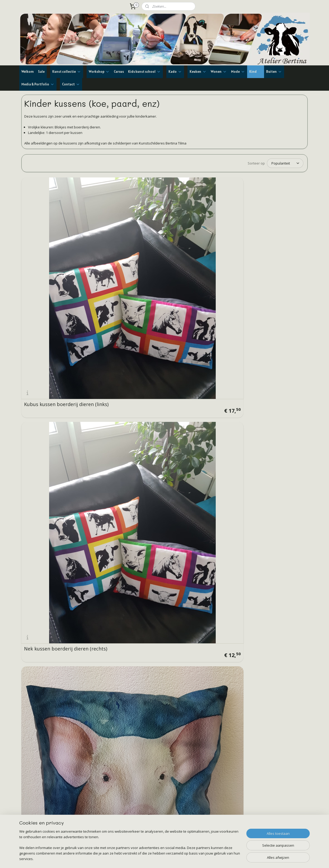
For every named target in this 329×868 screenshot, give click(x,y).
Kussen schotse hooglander (273, 433)
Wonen (219, 72)
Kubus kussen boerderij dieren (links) (51, 248)
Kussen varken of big (193, 251)
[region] (130, 848)
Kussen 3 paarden (189, 342)
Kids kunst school (144, 72)
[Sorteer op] (285, 163)
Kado (175, 72)
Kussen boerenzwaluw (49, 524)
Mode (238, 72)
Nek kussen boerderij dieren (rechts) (121, 248)
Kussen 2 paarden (262, 342)
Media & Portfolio (38, 84)
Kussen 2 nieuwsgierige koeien (123, 339)
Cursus (119, 72)
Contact (71, 84)
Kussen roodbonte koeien (53, 342)
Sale (41, 72)
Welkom (28, 72)
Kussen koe (255, 251)
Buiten (274, 72)
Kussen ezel (182, 433)
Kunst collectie (67, 72)
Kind (256, 72)
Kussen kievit (112, 433)
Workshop (99, 72)
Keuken (198, 72)
